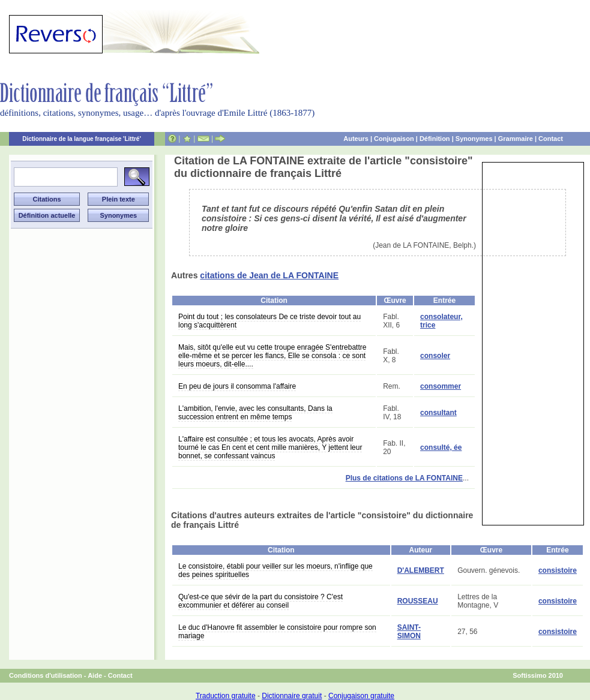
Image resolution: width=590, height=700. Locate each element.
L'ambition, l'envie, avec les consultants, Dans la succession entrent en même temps (255, 413)
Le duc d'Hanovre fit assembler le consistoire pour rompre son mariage (277, 632)
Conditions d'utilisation (46, 675)
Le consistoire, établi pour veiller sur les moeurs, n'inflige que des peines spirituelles (275, 570)
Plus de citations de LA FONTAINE (404, 478)
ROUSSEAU (418, 601)
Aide (95, 675)
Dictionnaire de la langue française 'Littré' (82, 139)
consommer (441, 386)
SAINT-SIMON (409, 632)
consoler (435, 356)
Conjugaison (394, 139)
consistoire (558, 570)
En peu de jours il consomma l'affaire (237, 386)
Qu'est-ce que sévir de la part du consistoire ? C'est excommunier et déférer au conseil (260, 601)
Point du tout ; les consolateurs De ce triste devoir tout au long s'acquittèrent (269, 321)
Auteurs (356, 139)
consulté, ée (441, 447)
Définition (435, 139)
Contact (551, 139)
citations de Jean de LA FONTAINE (269, 275)
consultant (438, 413)
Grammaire (516, 139)
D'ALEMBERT (421, 570)
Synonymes (474, 139)
